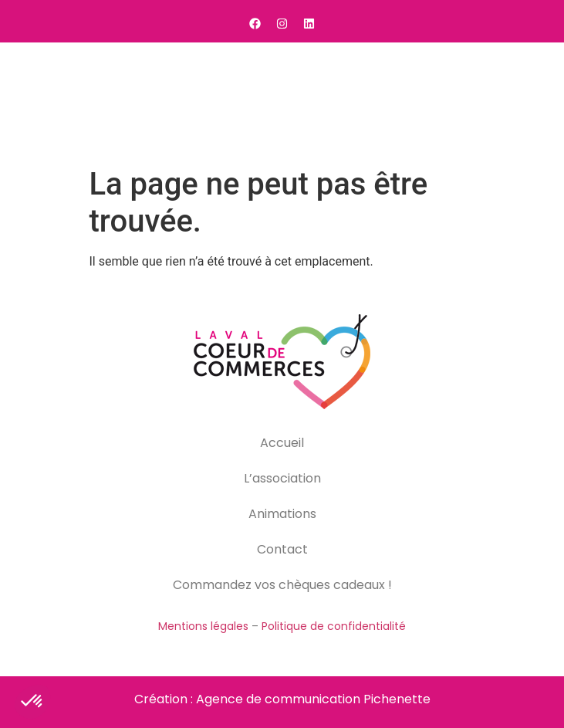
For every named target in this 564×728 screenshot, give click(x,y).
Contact (282, 549)
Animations (282, 514)
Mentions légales (203, 626)
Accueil (282, 443)
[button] (533, 101)
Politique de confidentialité (334, 626)
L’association (282, 478)
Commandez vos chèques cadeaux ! (282, 585)
